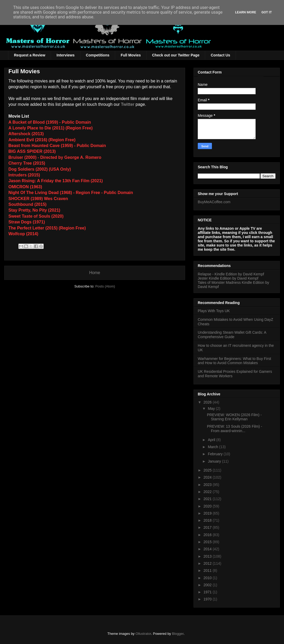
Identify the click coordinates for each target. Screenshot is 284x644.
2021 (208, 499)
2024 (208, 477)
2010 (208, 578)
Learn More (246, 12)
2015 (208, 542)
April (212, 440)
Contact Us (220, 55)
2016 (208, 535)
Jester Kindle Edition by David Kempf (228, 278)
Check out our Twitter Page (176, 55)
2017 (208, 527)
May (212, 409)
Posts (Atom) (105, 286)
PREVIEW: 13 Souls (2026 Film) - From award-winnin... (235, 429)
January (215, 461)
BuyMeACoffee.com (214, 202)
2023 (208, 485)
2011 (208, 570)
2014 (208, 549)
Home (95, 273)
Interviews (65, 55)
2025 (208, 470)
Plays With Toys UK (214, 311)
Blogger (178, 634)
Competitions (98, 55)
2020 (208, 506)
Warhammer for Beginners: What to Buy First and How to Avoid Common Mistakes (234, 361)
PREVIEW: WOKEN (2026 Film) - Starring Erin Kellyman (234, 417)
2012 (208, 563)
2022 (208, 492)
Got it (267, 12)
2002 (208, 585)
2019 (208, 513)
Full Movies (131, 55)
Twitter (128, 104)
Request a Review (30, 55)
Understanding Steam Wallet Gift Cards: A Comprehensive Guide (232, 335)
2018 (208, 520)
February (216, 454)
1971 (208, 592)
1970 (208, 599)
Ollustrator (143, 634)
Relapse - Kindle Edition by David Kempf (231, 274)
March (213, 447)
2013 (208, 556)
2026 (208, 402)
